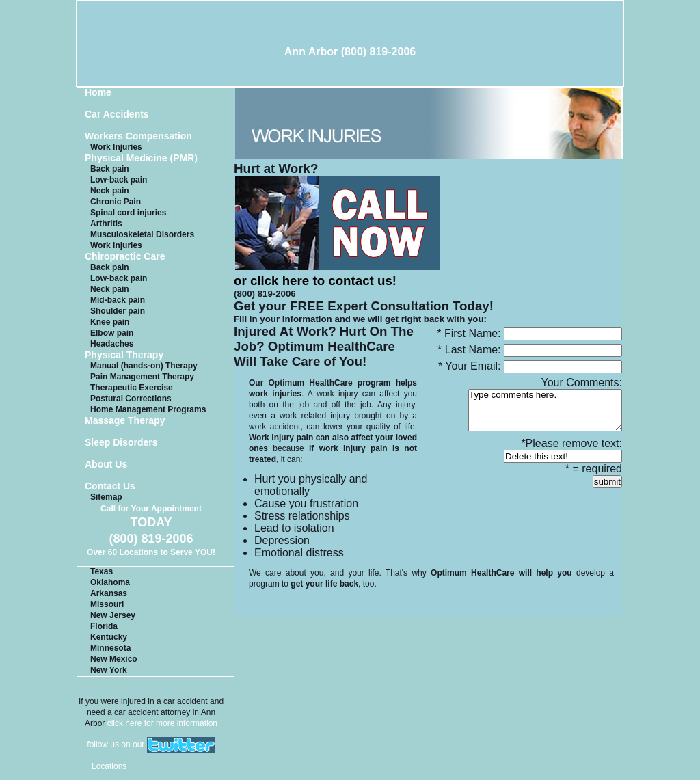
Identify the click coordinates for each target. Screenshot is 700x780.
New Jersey (113, 615)
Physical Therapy (124, 355)
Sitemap (106, 497)
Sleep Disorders (121, 443)
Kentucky (109, 637)
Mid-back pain (118, 300)
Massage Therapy (125, 421)
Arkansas (109, 593)
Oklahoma (110, 582)
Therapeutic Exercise (132, 388)
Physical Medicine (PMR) (141, 158)
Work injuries (116, 245)
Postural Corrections (131, 399)
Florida (104, 626)
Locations (109, 766)
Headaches (112, 344)
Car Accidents (117, 115)
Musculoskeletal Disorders (142, 234)
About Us (106, 465)
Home (98, 93)
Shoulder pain (118, 311)
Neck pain (110, 191)
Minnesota (110, 648)
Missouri (107, 604)
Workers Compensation (138, 136)
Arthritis (106, 224)
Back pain (110, 169)
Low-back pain (119, 180)
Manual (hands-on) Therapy (144, 366)
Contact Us (110, 486)
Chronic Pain (116, 202)
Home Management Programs (148, 409)
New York (109, 670)
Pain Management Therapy (142, 377)
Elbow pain (112, 333)
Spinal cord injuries (128, 213)
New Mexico (114, 659)
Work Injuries (116, 147)
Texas (102, 571)
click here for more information (162, 723)
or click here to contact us (337, 273)
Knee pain (110, 322)
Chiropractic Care (125, 257)
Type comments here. (545, 410)
